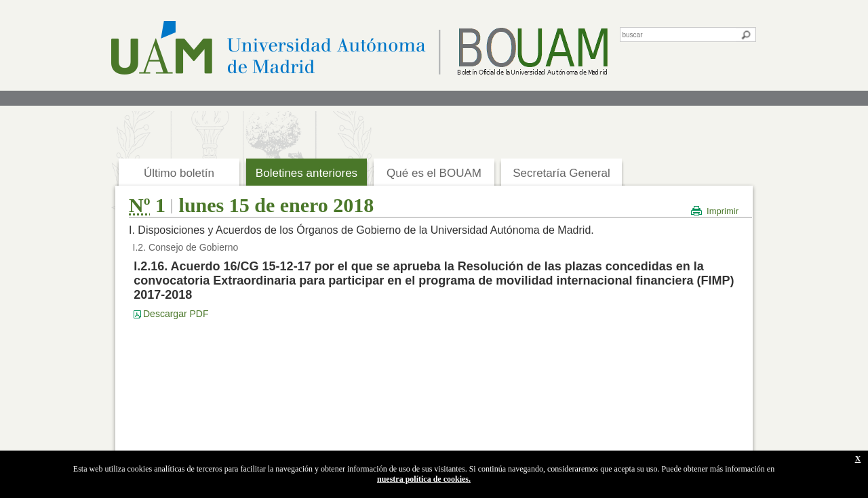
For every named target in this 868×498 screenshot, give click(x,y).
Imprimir (723, 211)
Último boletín (179, 173)
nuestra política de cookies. (424, 479)
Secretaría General (561, 173)
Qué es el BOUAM (434, 173)
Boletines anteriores (307, 173)
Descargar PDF (176, 314)
